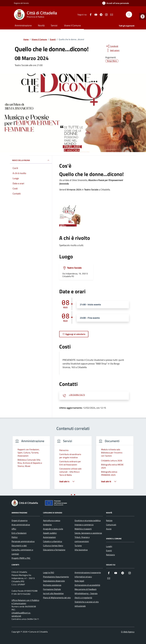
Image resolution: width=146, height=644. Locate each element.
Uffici (14, 529)
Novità (41, 25)
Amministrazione (23, 25)
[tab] (71, 495)
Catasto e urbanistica (53, 541)
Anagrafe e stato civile (53, 529)
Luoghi (109, 546)
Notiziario (110, 555)
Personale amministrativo (23, 541)
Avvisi (109, 529)
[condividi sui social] (112, 46)
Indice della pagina (31, 160)
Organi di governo (19, 520)
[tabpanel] (31, 464)
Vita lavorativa (81, 550)
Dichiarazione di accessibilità (87, 585)
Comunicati (111, 525)
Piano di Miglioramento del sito (57, 598)
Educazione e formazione (54, 550)
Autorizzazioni (49, 537)
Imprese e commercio (84, 525)
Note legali (79, 581)
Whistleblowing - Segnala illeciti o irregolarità (86, 595)
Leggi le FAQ (49, 572)
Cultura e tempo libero (53, 546)
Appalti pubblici (50, 533)
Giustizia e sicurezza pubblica (88, 520)
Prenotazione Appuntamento (56, 577)
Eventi (109, 551)
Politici (15, 537)
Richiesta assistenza (52, 585)
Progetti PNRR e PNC (21, 558)
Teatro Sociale (74, 268)
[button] (143, 16)
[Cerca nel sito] (129, 15)
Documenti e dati (19, 546)
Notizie (109, 520)
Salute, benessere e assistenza (88, 533)
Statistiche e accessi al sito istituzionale (87, 604)
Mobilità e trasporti (83, 529)
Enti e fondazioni (19, 533)
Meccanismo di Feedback (86, 589)
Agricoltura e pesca (52, 520)
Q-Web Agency (128, 632)
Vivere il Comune (72, 25)
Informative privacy (83, 577)
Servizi (54, 25)
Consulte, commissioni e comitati (22, 552)
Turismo (78, 546)
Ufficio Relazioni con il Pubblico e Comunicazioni (25, 602)
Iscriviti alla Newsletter (53, 593)
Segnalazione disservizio (54, 581)
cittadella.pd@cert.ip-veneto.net (21, 614)
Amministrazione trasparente (88, 572)
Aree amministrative (21, 525)
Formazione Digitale (52, 589)
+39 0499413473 (77, 395)
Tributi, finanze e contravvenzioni (82, 539)
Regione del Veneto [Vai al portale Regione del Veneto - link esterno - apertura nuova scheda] (21, 3)
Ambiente (47, 525)
